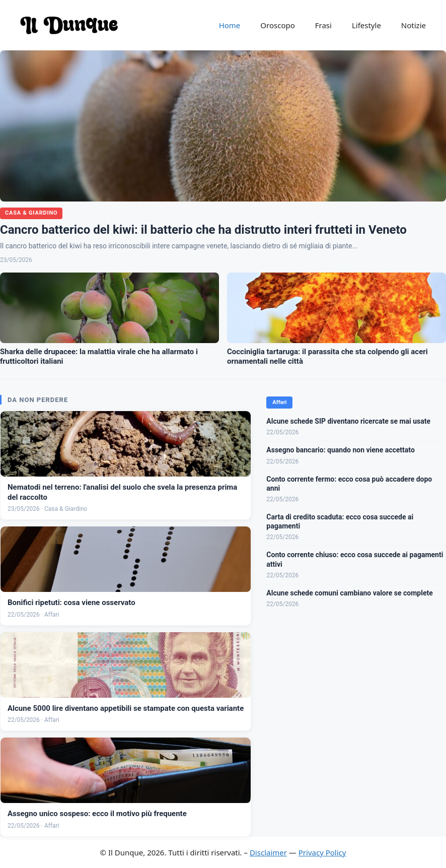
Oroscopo (277, 25)
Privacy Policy (322, 852)
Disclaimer (268, 852)
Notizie (414, 25)
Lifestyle (366, 25)
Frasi (323, 25)
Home (230, 25)
